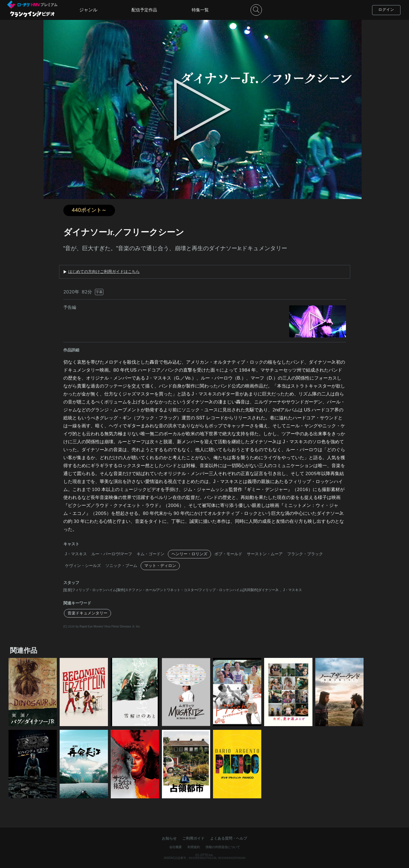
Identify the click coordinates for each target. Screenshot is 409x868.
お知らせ (169, 838)
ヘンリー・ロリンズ (189, 554)
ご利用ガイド (193, 838)
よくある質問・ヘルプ (229, 838)
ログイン (386, 10)
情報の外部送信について (223, 847)
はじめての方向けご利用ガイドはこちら (104, 272)
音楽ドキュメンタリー (87, 613)
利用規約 (194, 847)
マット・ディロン (160, 566)
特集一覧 (200, 10)
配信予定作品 (144, 10)
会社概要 (176, 847)
